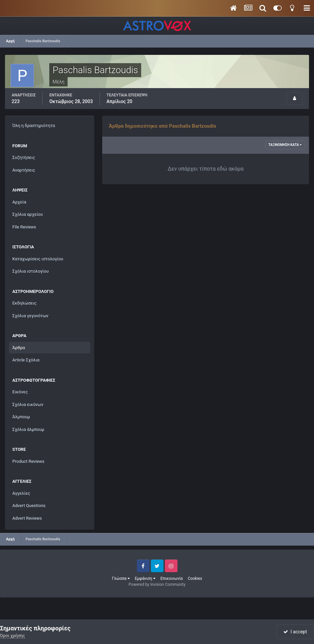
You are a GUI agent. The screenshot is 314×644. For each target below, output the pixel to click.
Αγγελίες (21, 493)
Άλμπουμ (21, 417)
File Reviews (24, 227)
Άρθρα (19, 348)
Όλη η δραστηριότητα (34, 126)
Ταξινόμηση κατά (285, 145)
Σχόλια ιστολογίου (30, 271)
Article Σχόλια (26, 360)
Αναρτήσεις (24, 170)
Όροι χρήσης (12, 636)
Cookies (195, 579)
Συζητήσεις (24, 157)
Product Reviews (28, 461)
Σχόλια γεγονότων (30, 316)
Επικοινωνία (172, 579)
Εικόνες (20, 392)
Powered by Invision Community (157, 584)
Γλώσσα (121, 579)
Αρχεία (19, 202)
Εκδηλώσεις (24, 303)
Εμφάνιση (145, 579)
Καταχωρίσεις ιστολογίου (38, 259)
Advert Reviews (27, 518)
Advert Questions (29, 506)
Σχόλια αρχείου (28, 214)
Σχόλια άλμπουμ (28, 429)
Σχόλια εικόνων (28, 404)
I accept (295, 632)
